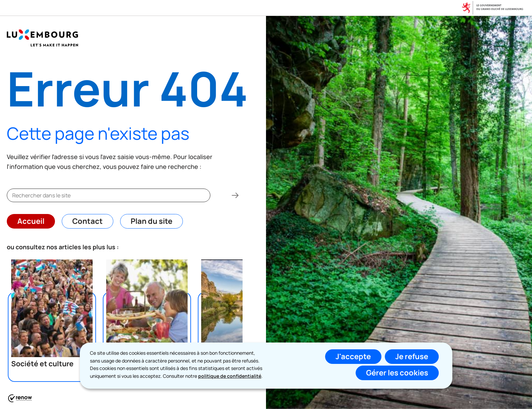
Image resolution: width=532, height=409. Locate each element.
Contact (88, 221)
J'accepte (353, 356)
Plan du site (151, 221)
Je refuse (412, 356)
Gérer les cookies (397, 373)
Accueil (31, 221)
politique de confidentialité (230, 376)
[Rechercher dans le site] (235, 195)
